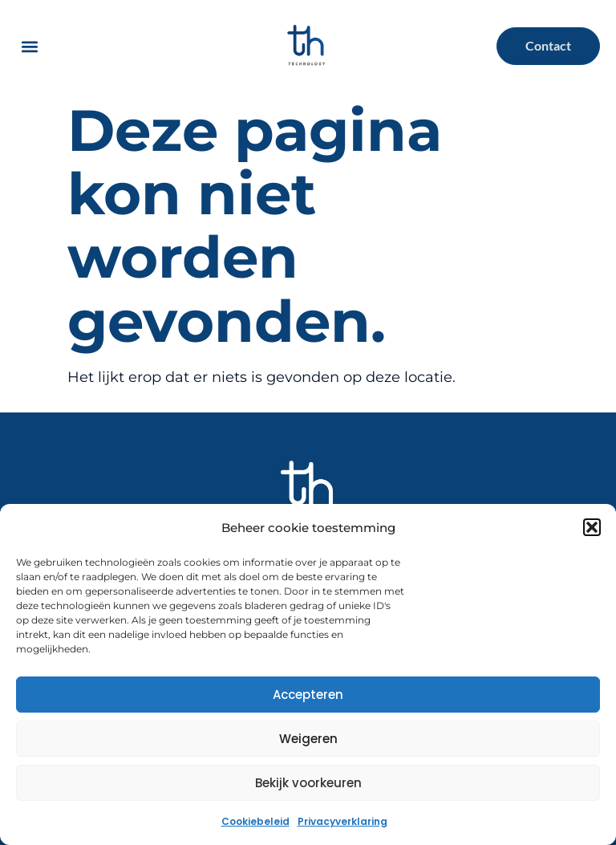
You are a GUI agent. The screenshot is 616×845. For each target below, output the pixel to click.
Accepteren (308, 695)
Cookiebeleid (255, 821)
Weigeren (308, 739)
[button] (592, 527)
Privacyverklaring (342, 821)
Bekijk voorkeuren (308, 783)
